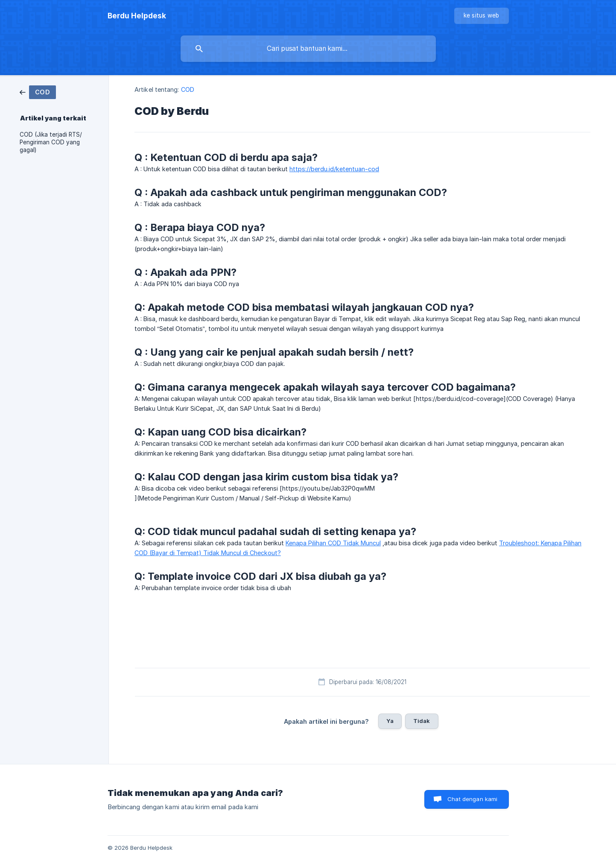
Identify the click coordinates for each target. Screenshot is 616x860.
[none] (137, 16)
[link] (38, 92)
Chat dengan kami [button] (472, 799)
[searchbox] (308, 49)
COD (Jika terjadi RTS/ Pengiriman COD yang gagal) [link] (51, 142)
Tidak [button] (422, 721)
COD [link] (188, 89)
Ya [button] (390, 721)
